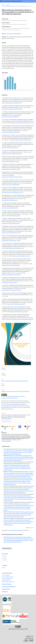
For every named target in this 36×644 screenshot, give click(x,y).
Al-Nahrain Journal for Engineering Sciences (12, 1)
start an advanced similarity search (15, 530)
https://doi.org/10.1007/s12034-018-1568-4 (22, 140)
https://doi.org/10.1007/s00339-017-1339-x (21, 256)
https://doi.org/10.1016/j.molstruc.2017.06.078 (12, 154)
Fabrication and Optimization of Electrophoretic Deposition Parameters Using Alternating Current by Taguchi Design (17, 465)
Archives (8, 5)
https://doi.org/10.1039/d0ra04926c (12, 185)
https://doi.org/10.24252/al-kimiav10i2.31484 (11, 275)
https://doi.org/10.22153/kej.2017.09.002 (11, 161)
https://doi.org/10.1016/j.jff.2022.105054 (13, 103)
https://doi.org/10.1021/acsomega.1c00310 (16, 304)
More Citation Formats (7, 421)
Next (32, 528)
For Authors (4, 558)
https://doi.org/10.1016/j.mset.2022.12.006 (11, 169)
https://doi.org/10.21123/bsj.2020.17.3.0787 (11, 240)
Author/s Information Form (8, 577)
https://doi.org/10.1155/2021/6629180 (10, 148)
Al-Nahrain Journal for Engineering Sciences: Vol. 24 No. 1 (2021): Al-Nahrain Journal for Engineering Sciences (17, 468)
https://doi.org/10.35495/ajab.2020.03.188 (11, 132)
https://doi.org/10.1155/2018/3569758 (10, 208)
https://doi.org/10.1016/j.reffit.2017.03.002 (11, 223)
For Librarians (5, 560)
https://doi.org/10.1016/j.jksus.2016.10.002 (19, 312)
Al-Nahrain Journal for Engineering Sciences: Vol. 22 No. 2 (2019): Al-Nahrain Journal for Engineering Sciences (17, 509)
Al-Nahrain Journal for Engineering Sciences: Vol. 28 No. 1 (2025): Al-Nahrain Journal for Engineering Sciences (19, 523)
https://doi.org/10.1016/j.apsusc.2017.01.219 (14, 192)
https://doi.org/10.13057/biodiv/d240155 (11, 117)
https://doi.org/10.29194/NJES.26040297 (13, 34)
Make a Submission (7, 548)
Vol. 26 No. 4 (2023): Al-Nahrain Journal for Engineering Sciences (14, 6)
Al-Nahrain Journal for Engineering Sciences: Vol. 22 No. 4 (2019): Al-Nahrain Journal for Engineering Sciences (19, 499)
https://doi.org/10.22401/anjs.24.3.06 (10, 200)
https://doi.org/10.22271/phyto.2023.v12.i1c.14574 (23, 123)
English (3, 568)
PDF (4, 369)
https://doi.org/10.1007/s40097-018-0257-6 (24, 319)
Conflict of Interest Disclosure (8, 582)
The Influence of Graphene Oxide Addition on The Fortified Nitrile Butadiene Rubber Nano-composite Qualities (19, 473)
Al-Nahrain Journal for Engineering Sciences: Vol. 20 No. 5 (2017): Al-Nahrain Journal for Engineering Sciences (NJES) (17, 483)
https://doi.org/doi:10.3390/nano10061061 (11, 265)
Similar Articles (6, 446)
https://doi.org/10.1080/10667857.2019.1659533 (12, 177)
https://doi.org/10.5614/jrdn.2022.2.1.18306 (11, 233)
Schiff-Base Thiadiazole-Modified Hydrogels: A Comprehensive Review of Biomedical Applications (18, 489)
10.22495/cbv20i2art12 (6, 441)
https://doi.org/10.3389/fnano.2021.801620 (11, 216)
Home (3, 5)
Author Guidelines (6, 575)
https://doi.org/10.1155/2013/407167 (10, 282)
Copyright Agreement (6, 580)
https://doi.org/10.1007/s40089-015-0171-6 (15, 248)
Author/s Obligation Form (7, 578)
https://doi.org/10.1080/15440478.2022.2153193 (12, 109)
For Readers (4, 556)
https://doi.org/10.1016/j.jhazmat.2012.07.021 (12, 290)
